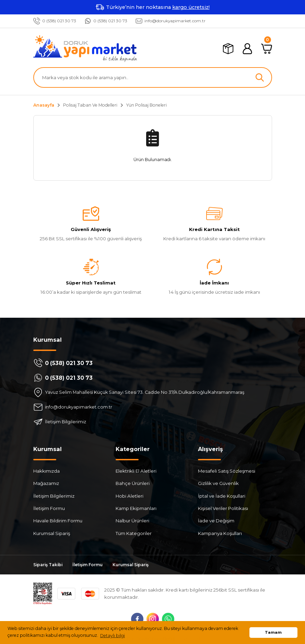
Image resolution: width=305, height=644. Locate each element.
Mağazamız (46, 484)
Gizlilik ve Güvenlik (218, 484)
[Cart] (267, 49)
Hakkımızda (46, 471)
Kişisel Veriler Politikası (223, 508)
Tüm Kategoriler (134, 533)
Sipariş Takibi (49, 565)
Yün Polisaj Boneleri (146, 105)
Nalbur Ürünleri (132, 521)
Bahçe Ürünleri (133, 484)
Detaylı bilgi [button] (113, 636)
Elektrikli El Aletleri (136, 471)
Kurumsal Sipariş (52, 533)
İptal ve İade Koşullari (222, 496)
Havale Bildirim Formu (58, 521)
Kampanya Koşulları (220, 533)
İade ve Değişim (216, 521)
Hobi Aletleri (130, 496)
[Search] (153, 77)
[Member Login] (247, 49)
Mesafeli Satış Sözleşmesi (227, 471)
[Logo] (85, 49)
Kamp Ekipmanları (136, 508)
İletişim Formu (49, 508)
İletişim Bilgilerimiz (54, 496)
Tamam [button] (273, 632)
